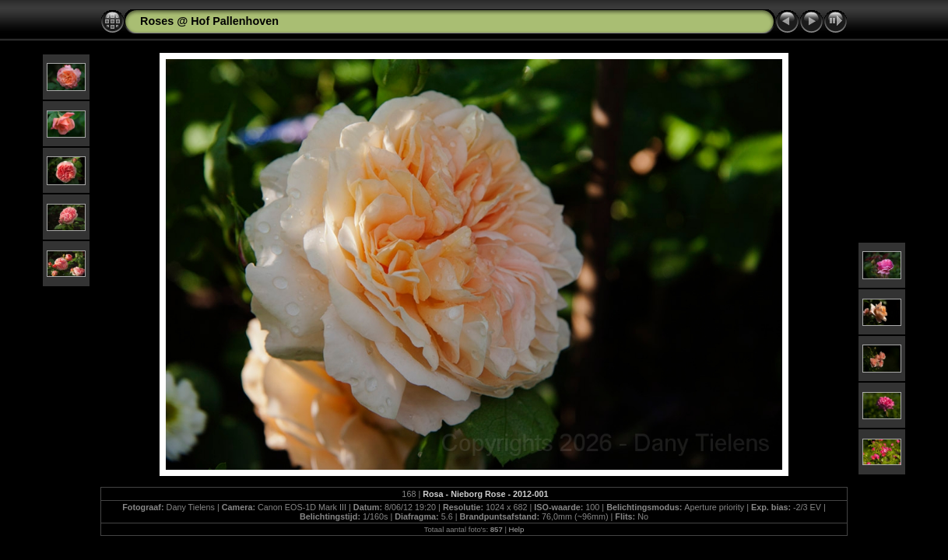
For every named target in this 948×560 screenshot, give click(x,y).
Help (517, 529)
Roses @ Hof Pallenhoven (209, 21)
